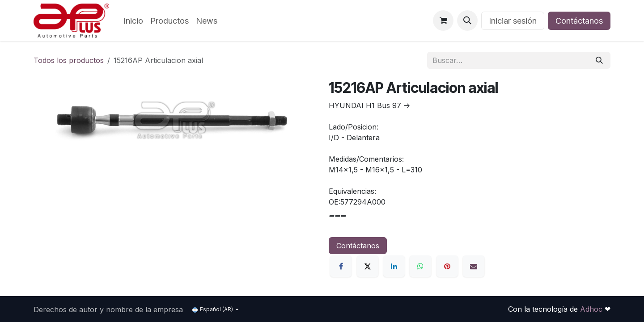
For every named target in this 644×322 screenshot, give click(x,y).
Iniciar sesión (513, 21)
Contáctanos (579, 21)
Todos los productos (69, 60)
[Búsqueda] (599, 60)
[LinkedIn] (394, 266)
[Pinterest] (447, 266)
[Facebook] (341, 266)
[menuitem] (133, 21)
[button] (467, 21)
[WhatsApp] (420, 266)
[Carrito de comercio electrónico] (443, 21)
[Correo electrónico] (474, 266)
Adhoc (592, 309)
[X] (368, 266)
